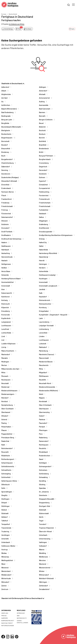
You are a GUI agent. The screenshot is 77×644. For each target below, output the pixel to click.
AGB (18, 616)
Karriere (5, 618)
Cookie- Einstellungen (22, 622)
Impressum (21, 613)
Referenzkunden (8, 625)
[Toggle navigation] (73, 5)
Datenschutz (22, 618)
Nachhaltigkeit (7, 623)
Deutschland (13, 14)
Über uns (5, 613)
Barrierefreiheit (8, 621)
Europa (4, 14)
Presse (4, 616)
